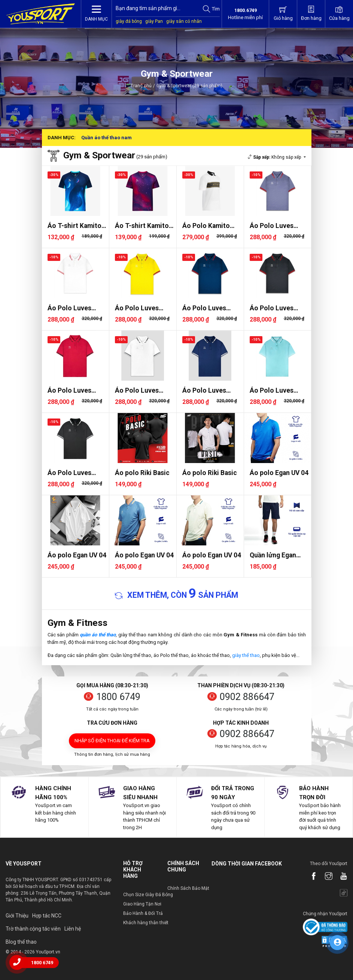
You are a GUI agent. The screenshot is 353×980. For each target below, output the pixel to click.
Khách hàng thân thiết (146, 923)
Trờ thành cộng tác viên (33, 929)
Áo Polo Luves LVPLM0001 (69, 391)
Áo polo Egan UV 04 (279, 473)
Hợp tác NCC (47, 916)
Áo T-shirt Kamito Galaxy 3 (74, 226)
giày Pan (154, 21)
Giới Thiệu (17, 916)
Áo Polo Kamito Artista (206, 226)
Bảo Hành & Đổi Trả (143, 913)
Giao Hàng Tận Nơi (142, 904)
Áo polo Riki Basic (142, 473)
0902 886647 (247, 697)
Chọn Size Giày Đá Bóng (148, 895)
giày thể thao (246, 655)
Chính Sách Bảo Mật (188, 888)
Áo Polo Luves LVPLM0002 (272, 226)
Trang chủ (141, 86)
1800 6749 (118, 697)
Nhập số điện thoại (112, 741)
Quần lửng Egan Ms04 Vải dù (273, 555)
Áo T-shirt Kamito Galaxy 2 (142, 226)
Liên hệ (73, 929)
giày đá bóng (129, 21)
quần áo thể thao (98, 635)
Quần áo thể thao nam (106, 138)
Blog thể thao (21, 942)
